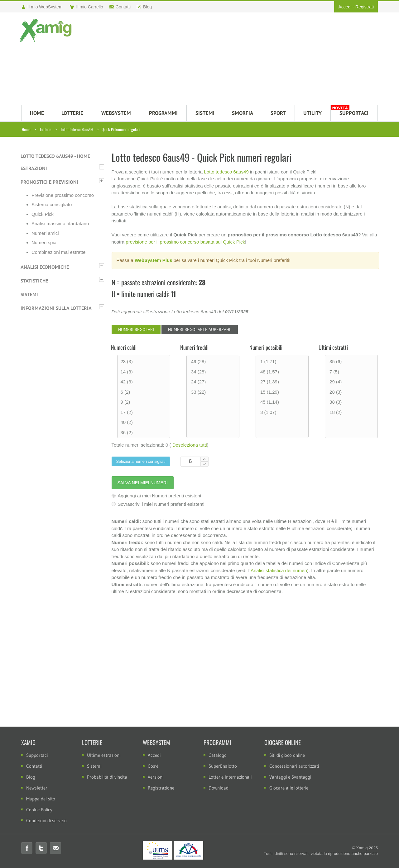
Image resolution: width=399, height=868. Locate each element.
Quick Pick (43, 214)
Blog (31, 777)
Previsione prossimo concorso (63, 195)
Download (219, 788)
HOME (37, 113)
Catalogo (218, 755)
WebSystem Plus (154, 260)
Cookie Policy (39, 810)
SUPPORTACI (354, 113)
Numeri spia (44, 242)
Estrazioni (34, 168)
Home (26, 129)
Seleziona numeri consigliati (141, 461)
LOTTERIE (72, 113)
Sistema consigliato (52, 204)
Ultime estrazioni (104, 755)
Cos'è (153, 766)
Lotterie (46, 129)
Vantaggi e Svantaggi (290, 777)
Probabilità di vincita (107, 777)
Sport (278, 113)
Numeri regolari (136, 330)
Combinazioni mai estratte (58, 252)
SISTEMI (205, 113)
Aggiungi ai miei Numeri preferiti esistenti (157, 496)
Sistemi (29, 294)
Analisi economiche (45, 267)
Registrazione (161, 788)
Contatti (34, 766)
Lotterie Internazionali (230, 777)
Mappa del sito (41, 799)
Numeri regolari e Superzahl (200, 330)
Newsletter (37, 788)
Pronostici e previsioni (49, 182)
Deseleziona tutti (190, 445)
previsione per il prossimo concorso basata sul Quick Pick (185, 242)
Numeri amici (45, 233)
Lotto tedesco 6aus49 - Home (55, 156)
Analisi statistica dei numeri (279, 570)
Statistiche (34, 281)
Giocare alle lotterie (289, 788)
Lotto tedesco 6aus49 (77, 129)
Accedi (345, 7)
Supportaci (37, 755)
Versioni (156, 777)
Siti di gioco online (287, 755)
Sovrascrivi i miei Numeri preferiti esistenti (158, 504)
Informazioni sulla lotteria (56, 308)
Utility (312, 113)
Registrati (365, 7)
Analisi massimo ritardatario (60, 223)
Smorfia (243, 113)
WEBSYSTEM (116, 113)
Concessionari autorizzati (294, 766)
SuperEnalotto (223, 766)
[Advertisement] (230, 59)
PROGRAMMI (163, 113)
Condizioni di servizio (46, 821)
